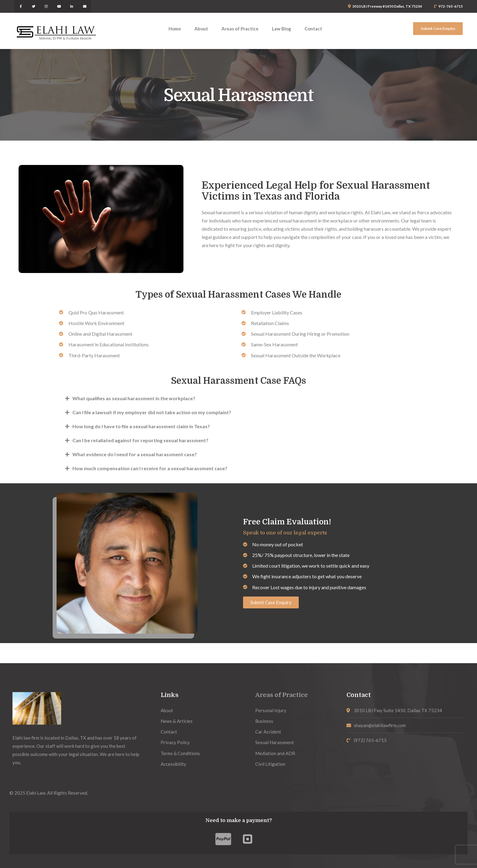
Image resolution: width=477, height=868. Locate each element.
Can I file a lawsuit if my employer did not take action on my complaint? (152, 412)
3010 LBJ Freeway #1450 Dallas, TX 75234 (387, 6)
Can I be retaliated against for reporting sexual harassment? (140, 440)
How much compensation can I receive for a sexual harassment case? (150, 468)
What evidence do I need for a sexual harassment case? (135, 454)
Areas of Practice (282, 695)
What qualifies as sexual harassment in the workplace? (134, 398)
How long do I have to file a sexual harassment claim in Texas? (141, 426)
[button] (238, 398)
